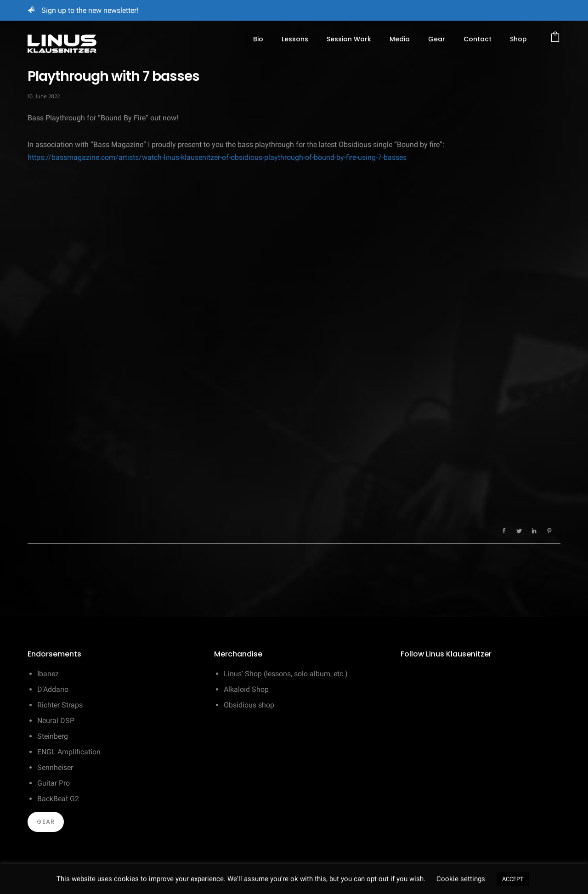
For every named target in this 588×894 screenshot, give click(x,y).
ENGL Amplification (69, 752)
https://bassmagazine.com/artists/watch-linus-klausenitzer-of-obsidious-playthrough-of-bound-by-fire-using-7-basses (217, 157)
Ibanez (48, 674)
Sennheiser (55, 767)
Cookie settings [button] (461, 879)
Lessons (295, 39)
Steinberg (53, 736)
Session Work (349, 39)
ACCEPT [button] (513, 879)
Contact (478, 39)
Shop (518, 39)
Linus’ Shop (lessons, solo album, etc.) (286, 674)
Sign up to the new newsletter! (90, 10)
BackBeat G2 (58, 799)
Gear (437, 39)
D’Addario (53, 689)
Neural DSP (56, 721)
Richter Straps (60, 705)
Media (400, 39)
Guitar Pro (54, 783)
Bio (258, 39)
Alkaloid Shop (246, 689)
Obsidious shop (249, 705)
